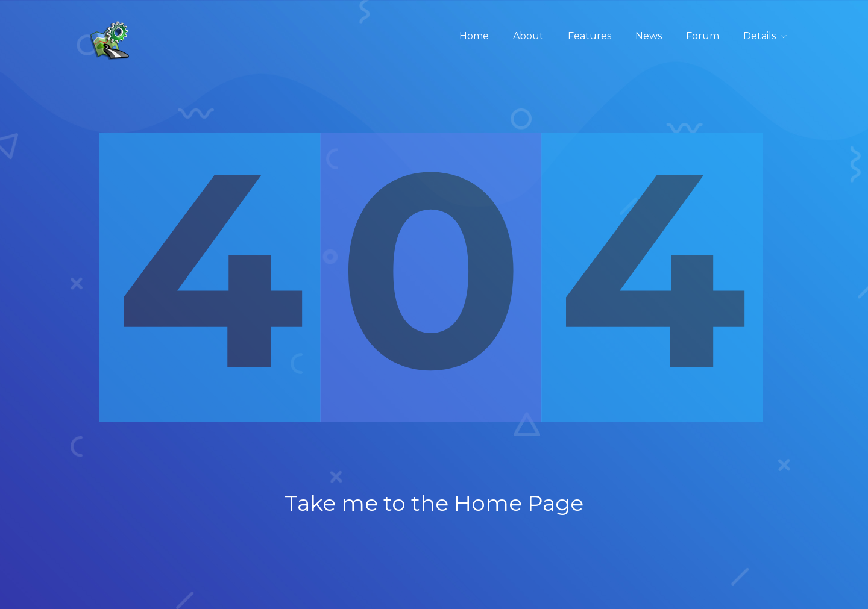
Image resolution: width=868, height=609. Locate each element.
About (528, 36)
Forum (703, 36)
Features (590, 36)
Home (474, 36)
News (649, 36)
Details (759, 36)
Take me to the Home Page (434, 503)
